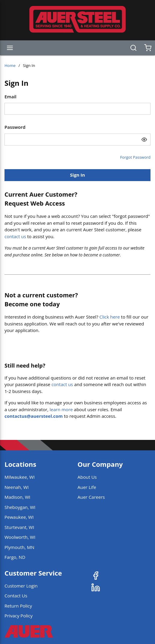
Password (15, 127)
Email (10, 97)
